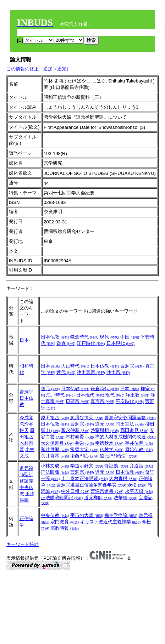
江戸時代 (91, 343)
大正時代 (75, 366)
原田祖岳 (55, 418)
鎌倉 (66, 343)
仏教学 (112, 449)
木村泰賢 (80, 437)
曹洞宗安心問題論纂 (130, 418)
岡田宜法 (130, 424)
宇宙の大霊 (87, 515)
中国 (130, 337)
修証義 (26, 481)
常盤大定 (84, 449)
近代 (66, 372)
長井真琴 (55, 456)
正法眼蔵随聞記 (62, 498)
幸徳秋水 (109, 443)
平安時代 (130, 401)
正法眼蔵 (55, 472)
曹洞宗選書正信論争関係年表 (91, 485)
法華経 (125, 498)
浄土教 (137, 395)
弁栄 (84, 443)
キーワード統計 (23, 544)
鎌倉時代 (84, 337)
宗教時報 (65, 528)
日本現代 (121, 343)
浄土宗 (118, 372)
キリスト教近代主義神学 (111, 522)
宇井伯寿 (139, 443)
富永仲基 (75, 430)
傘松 (137, 485)
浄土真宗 (91, 372)
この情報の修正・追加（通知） (39, 69)
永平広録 (139, 491)
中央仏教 (55, 515)
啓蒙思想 (105, 430)
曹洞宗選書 (107, 491)
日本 (24, 340)
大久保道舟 (57, 443)
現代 (109, 337)
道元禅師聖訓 (119, 456)
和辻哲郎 (55, 449)
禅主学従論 (121, 515)
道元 (50, 389)
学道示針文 (87, 466)
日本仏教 (55, 337)
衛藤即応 (84, 456)
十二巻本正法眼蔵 (84, 478)
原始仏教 (139, 449)
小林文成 (55, 466)
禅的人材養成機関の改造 (125, 437)
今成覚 (26, 418)
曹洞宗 (132, 366)
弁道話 (141, 466)
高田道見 (134, 430)
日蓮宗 (78, 401)
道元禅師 (98, 498)
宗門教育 (65, 522)
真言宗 (102, 401)
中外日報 (75, 491)
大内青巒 (123, 478)
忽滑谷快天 (87, 418)
